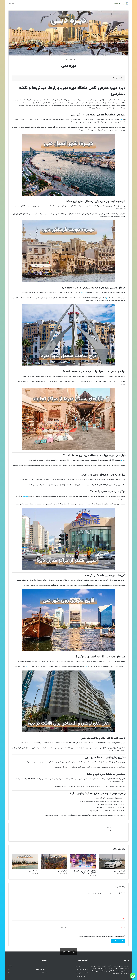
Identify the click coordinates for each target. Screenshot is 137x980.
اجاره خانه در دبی (81, 975)
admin (109, 827)
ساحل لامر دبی (34, 870)
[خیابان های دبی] (54, 861)
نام (124, 918)
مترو (27, 666)
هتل (86, 666)
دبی (69, 60)
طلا (122, 460)
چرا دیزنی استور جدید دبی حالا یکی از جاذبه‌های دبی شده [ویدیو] (85, 871)
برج (107, 298)
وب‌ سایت (64, 927)
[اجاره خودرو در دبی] (112, 861)
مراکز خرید (84, 292)
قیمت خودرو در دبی (80, 969)
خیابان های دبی (62, 870)
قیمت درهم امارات (81, 972)
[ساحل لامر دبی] (25, 861)
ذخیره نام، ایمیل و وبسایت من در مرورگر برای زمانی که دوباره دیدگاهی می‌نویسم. (101, 936)
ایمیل (123, 927)
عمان (44, 972)
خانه (73, 60)
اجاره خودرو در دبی (120, 870)
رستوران (25, 496)
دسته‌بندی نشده (41, 968)
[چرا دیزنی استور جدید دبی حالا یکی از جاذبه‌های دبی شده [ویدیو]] (83, 861)
